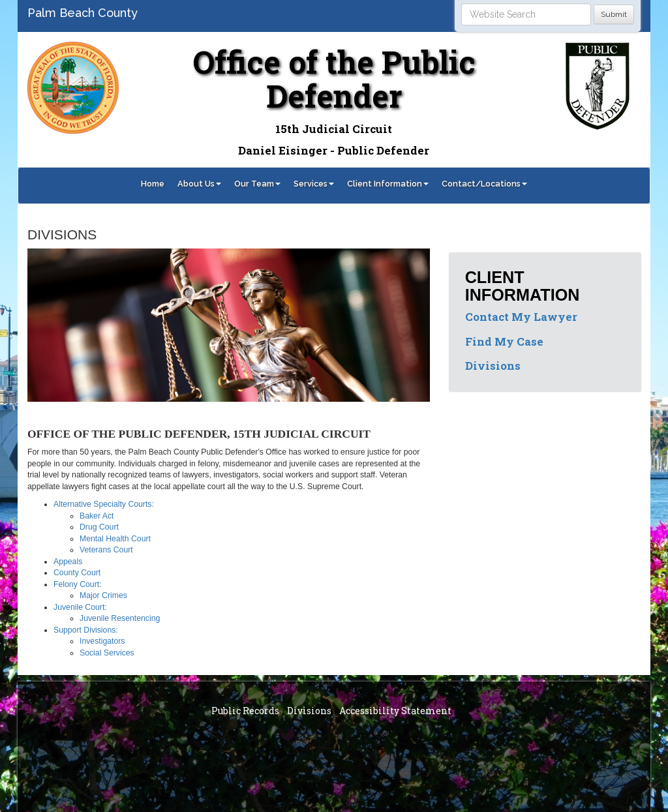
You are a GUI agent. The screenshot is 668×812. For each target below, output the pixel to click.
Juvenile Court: (80, 607)
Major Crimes (103, 595)
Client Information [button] (388, 184)
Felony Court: (78, 584)
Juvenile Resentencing (120, 618)
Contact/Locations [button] (484, 184)
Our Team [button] (257, 184)
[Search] (526, 14)
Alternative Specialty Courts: (104, 504)
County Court (77, 573)
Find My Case (504, 341)
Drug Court (99, 527)
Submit (614, 14)
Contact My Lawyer (521, 317)
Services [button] (314, 184)
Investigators (102, 641)
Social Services (107, 653)
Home (153, 184)
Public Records (245, 711)
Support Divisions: (86, 630)
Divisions (493, 366)
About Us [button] (199, 184)
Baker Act (97, 516)
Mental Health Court (115, 539)
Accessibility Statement (395, 711)
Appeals (68, 562)
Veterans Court (106, 550)
